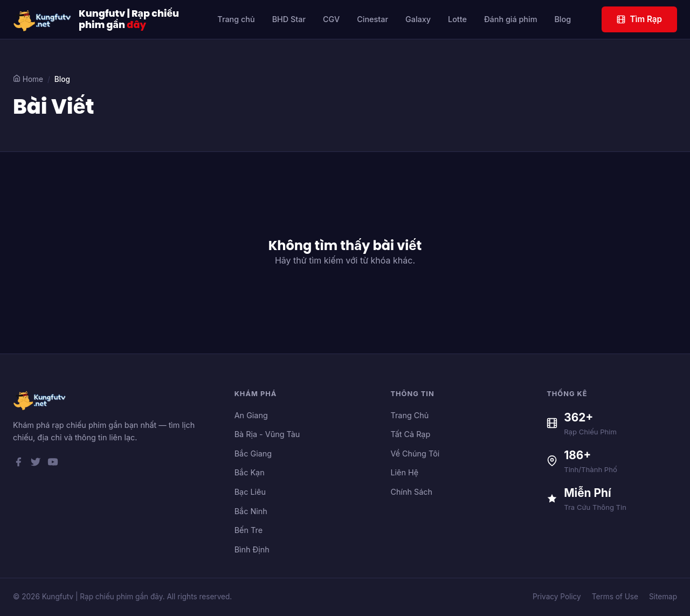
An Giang (251, 415)
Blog (563, 19)
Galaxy (418, 19)
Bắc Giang (253, 454)
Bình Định (252, 549)
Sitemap (663, 597)
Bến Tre (249, 530)
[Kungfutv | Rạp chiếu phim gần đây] (43, 19)
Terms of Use (615, 597)
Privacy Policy (557, 597)
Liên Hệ (404, 472)
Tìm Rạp (639, 19)
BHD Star (289, 19)
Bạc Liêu (250, 492)
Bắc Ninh (251, 511)
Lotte (457, 19)
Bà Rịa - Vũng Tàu (267, 434)
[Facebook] (18, 464)
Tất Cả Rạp (410, 434)
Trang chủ (236, 19)
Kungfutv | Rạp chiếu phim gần (129, 19)
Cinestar (372, 19)
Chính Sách (411, 492)
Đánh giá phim (511, 19)
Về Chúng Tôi (415, 454)
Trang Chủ (409, 415)
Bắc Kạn (250, 472)
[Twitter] (36, 464)
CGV (331, 19)
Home (28, 79)
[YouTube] (53, 464)
